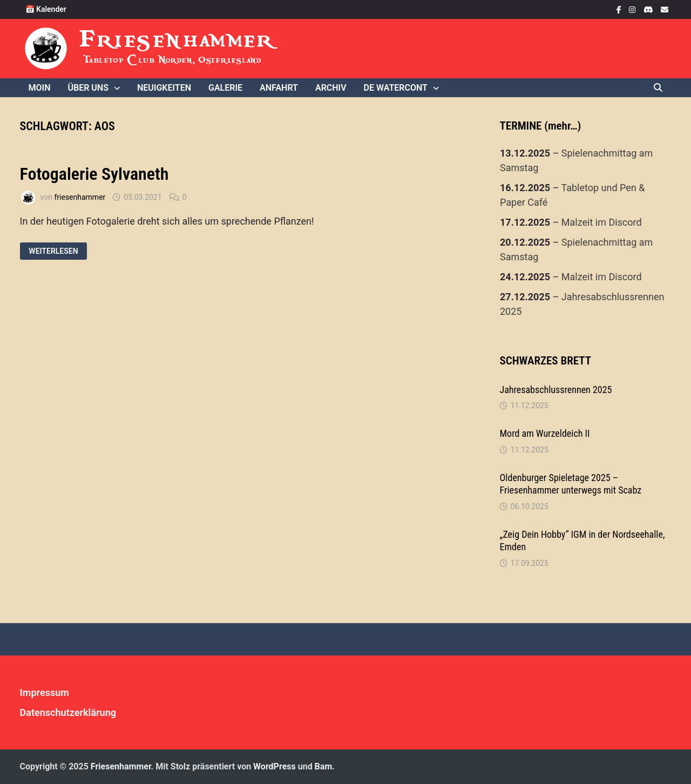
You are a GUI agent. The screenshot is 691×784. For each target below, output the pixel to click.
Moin (40, 88)
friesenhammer (80, 197)
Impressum (45, 692)
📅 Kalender (46, 9)
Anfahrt (279, 88)
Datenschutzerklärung (68, 712)
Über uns (88, 88)
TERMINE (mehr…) (541, 126)
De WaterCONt (396, 88)
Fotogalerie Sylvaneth (94, 174)
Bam (324, 766)
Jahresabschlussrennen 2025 (556, 390)
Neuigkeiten (164, 88)
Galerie (225, 88)
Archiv (331, 88)
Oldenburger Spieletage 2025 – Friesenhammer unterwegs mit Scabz (571, 484)
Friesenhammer (177, 39)
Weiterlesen (53, 250)
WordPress (275, 766)
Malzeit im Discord (601, 222)
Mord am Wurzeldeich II (545, 433)
